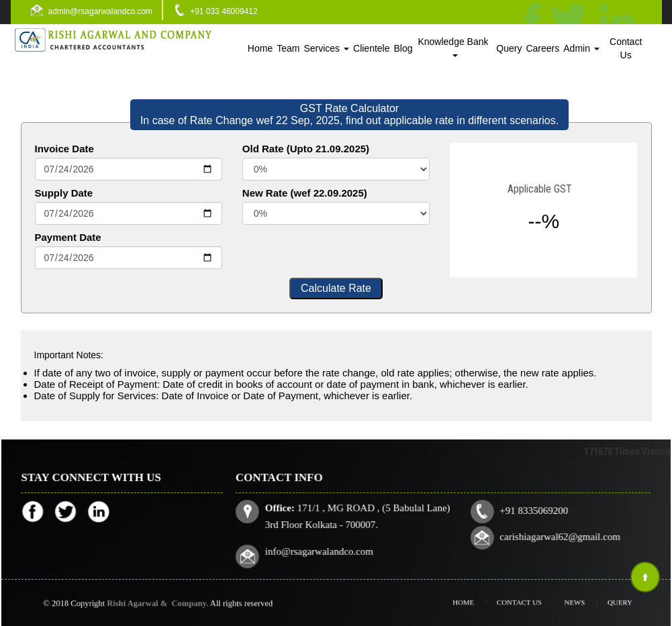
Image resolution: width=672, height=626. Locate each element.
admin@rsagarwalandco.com (101, 11)
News (565, 603)
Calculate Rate (336, 288)
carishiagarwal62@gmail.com (557, 537)
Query (509, 48)
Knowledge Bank (454, 47)
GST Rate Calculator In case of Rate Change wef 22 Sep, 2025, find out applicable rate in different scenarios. (349, 114)
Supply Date (64, 193)
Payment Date (68, 237)
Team (288, 48)
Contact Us (626, 48)
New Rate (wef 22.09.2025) (305, 193)
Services (326, 48)
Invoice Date (64, 149)
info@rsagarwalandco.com (322, 550)
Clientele (371, 48)
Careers (542, 48)
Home (260, 48)
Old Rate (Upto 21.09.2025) (306, 149)
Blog (403, 48)
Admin (581, 48)
